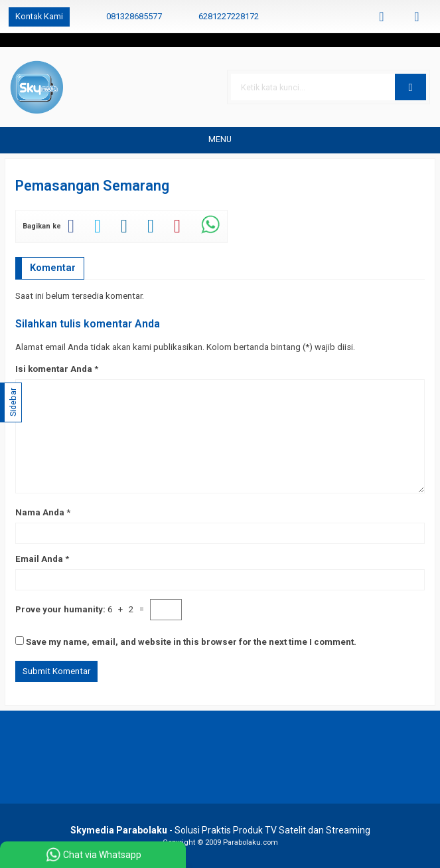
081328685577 (134, 16)
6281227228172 (229, 16)
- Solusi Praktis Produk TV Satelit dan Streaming (220, 830)
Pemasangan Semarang (92, 186)
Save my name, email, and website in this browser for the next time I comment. (191, 642)
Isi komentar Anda (54, 369)
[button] (410, 87)
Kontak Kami (39, 16)
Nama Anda (40, 512)
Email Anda (39, 559)
